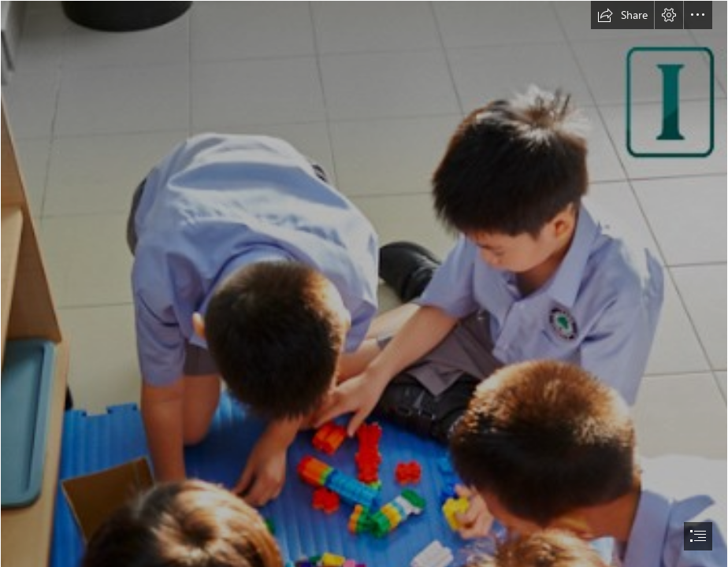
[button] (622, 15)
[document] (364, 283)
